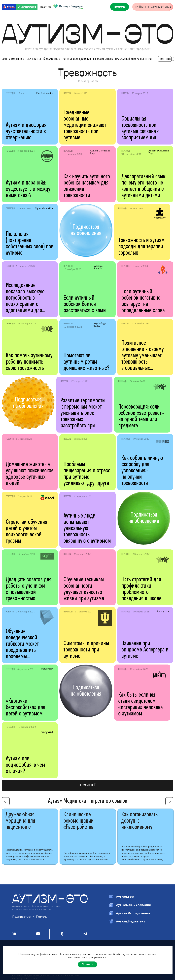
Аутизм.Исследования (130, 913)
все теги (165, 59)
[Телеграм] (85, 934)
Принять (87, 964)
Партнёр (61, 7)
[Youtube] (38, 934)
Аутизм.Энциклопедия (130, 905)
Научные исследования (77, 59)
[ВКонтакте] (14, 934)
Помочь (42, 917)
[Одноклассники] (62, 934)
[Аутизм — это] (50, 902)
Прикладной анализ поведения (134, 59)
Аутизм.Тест (122, 897)
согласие (101, 954)
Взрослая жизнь (103, 59)
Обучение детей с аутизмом (44, 59)
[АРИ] (20, 7)
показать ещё (87, 785)
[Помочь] (118, 7)
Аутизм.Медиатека (127, 921)
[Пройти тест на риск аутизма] (153, 7)
